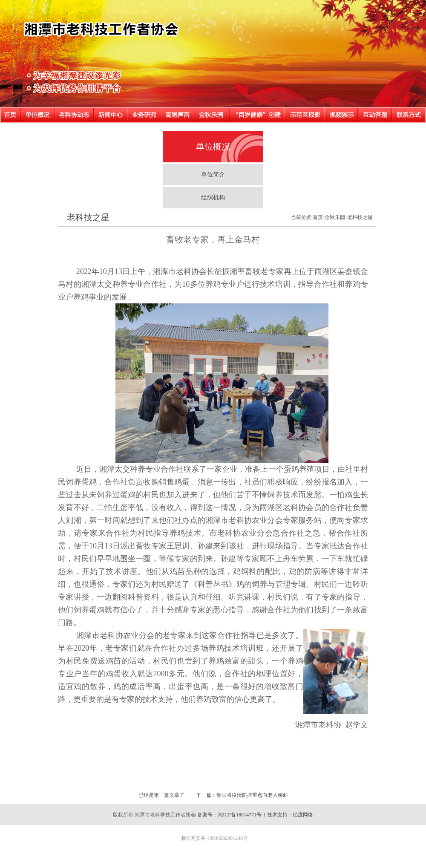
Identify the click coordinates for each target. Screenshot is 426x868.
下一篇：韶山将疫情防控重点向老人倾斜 (242, 795)
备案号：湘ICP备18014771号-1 (232, 815)
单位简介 (213, 174)
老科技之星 (88, 217)
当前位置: (302, 217)
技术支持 (277, 815)
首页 (318, 217)
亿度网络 (303, 815)
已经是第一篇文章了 (161, 795)
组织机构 (213, 198)
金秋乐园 (335, 217)
